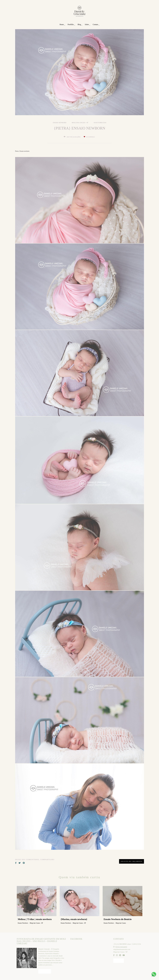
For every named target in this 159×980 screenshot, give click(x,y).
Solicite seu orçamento (132, 861)
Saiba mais (45, 971)
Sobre (87, 24)
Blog (79, 24)
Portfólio (71, 24)
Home (62, 24)
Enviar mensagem (121, 947)
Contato (96, 24)
